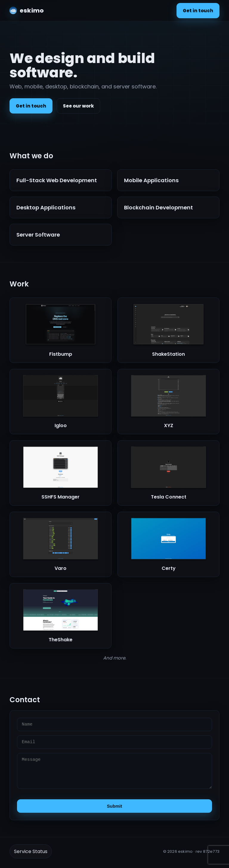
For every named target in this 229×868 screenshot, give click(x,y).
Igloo (61, 425)
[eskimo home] (27, 10)
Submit (115, 806)
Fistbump (61, 354)
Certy (169, 568)
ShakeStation (168, 354)
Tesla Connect (169, 497)
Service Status (31, 851)
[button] (61, 330)
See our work (78, 106)
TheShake (61, 640)
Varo (61, 568)
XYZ (169, 425)
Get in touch (198, 11)
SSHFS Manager (61, 497)
